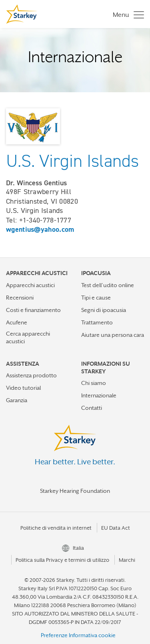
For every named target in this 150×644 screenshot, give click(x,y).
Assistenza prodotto (31, 375)
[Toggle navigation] (126, 14)
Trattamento (97, 322)
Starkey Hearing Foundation (75, 491)
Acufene (17, 322)
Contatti (92, 408)
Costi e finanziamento (33, 310)
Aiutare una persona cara (113, 335)
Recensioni (20, 298)
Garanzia (17, 400)
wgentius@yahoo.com (40, 229)
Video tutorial (23, 388)
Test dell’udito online (108, 285)
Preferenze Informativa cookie (78, 635)
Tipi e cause (96, 298)
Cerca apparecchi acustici (28, 337)
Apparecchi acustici (30, 285)
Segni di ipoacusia (104, 310)
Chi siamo (94, 383)
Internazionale (99, 395)
